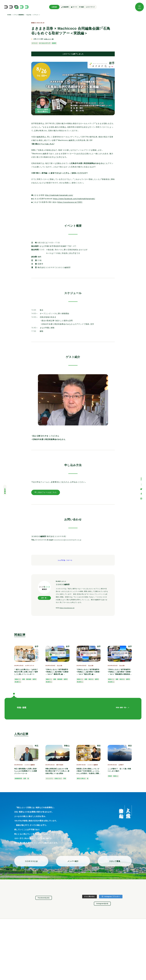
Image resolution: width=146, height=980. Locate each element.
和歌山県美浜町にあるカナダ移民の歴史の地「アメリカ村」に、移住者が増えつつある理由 (57, 771)
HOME (9, 15)
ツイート (69, 560)
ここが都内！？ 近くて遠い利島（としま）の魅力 (119, 770)
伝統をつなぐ (58, 778)
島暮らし (116, 776)
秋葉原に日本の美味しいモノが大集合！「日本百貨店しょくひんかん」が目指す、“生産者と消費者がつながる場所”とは (88, 771)
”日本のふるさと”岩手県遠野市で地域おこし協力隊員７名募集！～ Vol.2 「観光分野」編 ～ (88, 672)
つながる (29, 15)
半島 (65, 778)
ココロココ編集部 (30, 765)
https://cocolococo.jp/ (67, 608)
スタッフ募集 (115, 861)
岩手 (112, 63)
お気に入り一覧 (49, 39)
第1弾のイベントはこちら (43, 144)
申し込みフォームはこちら (46, 492)
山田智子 (121, 765)
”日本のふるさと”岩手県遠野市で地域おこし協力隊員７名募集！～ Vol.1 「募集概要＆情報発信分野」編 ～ (120, 672)
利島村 (110, 776)
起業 (25, 778)
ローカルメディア (45, 43)
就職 (24, 679)
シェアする (62, 560)
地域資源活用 (18, 778)
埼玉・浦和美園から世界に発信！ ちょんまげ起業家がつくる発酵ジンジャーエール (26, 771)
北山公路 (60, 666)
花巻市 (54, 43)
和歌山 (67, 746)
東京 (99, 746)
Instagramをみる (102, 904)
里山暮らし (18, 682)
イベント (36, 15)
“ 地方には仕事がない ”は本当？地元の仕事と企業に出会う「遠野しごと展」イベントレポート (26, 672)
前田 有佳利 (60, 765)
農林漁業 (29, 679)
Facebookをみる (44, 898)
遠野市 (34, 679)
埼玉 (37, 746)
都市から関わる (81, 778)
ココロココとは (31, 861)
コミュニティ (50, 778)
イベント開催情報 (19, 15)
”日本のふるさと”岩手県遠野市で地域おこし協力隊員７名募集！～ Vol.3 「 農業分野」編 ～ (57, 672)
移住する (91, 679)
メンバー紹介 (73, 861)
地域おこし (18, 679)
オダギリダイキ (30, 666)
